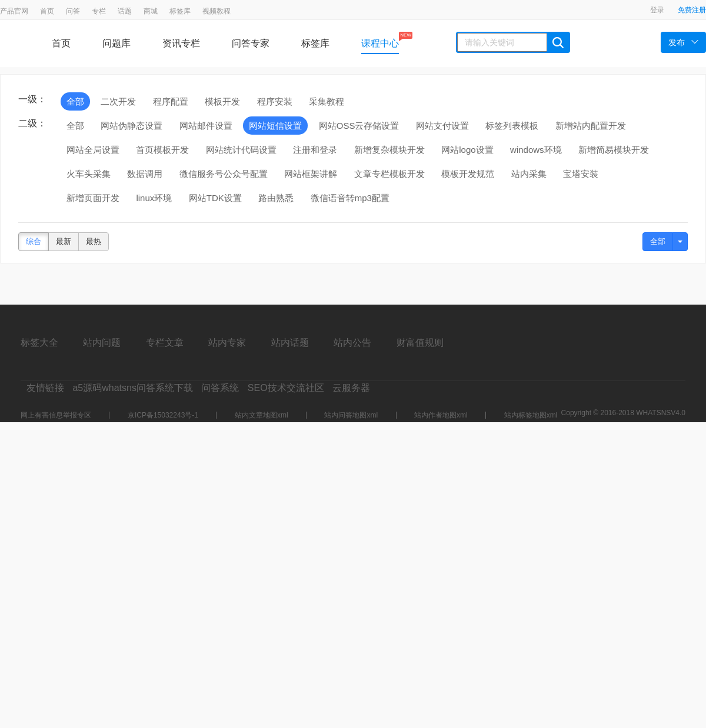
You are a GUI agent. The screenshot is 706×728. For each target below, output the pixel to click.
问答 (73, 11)
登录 (657, 10)
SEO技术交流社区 (286, 388)
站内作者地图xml (441, 415)
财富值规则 (420, 343)
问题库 (116, 43)
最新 (64, 241)
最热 (94, 241)
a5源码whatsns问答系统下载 (133, 388)
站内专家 (227, 343)
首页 (47, 11)
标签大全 (39, 343)
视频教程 (217, 11)
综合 (34, 241)
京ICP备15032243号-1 (163, 415)
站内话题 (290, 343)
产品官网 (14, 11)
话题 (125, 11)
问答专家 (251, 43)
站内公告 (352, 343)
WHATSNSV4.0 (661, 413)
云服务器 (351, 388)
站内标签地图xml (531, 415)
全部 (658, 241)
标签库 (180, 11)
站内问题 (102, 343)
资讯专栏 (181, 43)
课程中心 (380, 40)
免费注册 (692, 10)
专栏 (99, 11)
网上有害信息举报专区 (56, 415)
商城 (151, 11)
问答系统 (220, 388)
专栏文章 (165, 343)
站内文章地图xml (262, 415)
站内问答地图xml (351, 415)
